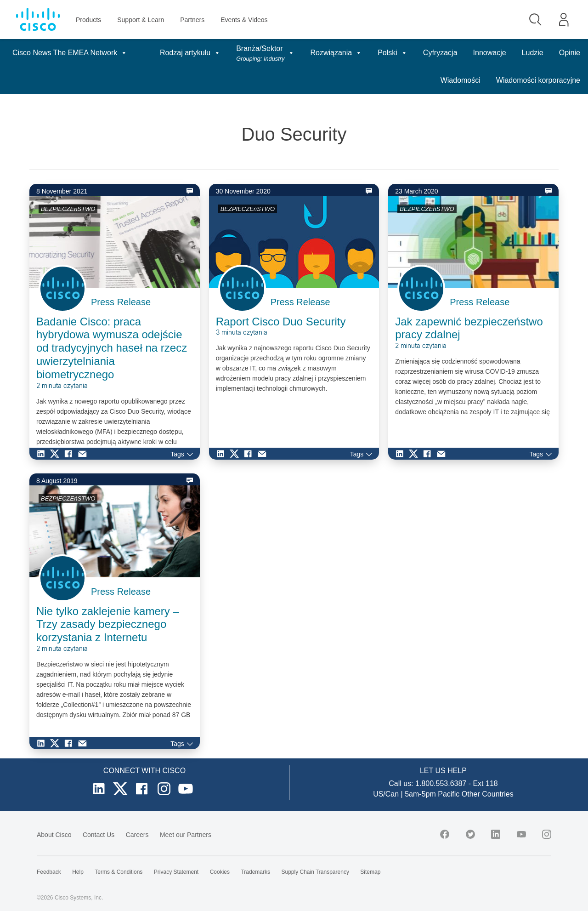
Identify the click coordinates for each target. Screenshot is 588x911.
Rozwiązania (336, 53)
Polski (393, 53)
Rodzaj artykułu (190, 53)
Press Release (121, 302)
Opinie (570, 53)
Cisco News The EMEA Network (70, 53)
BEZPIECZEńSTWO (68, 209)
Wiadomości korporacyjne (538, 80)
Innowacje (490, 53)
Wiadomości (461, 80)
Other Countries (488, 794)
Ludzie (533, 53)
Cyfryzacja (440, 53)
